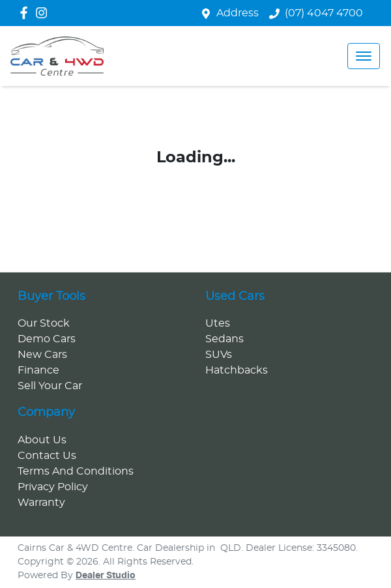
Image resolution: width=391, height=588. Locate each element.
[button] (364, 56)
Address (238, 13)
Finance (38, 370)
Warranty (41, 503)
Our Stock (44, 323)
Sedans (224, 339)
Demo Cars (47, 339)
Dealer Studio (106, 576)
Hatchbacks (237, 370)
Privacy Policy (53, 487)
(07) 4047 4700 (324, 13)
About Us (42, 440)
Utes (218, 323)
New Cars (42, 355)
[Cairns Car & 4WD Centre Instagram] (44, 13)
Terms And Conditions (76, 471)
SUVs (219, 355)
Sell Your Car (50, 386)
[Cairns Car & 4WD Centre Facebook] (26, 13)
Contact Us (47, 456)
